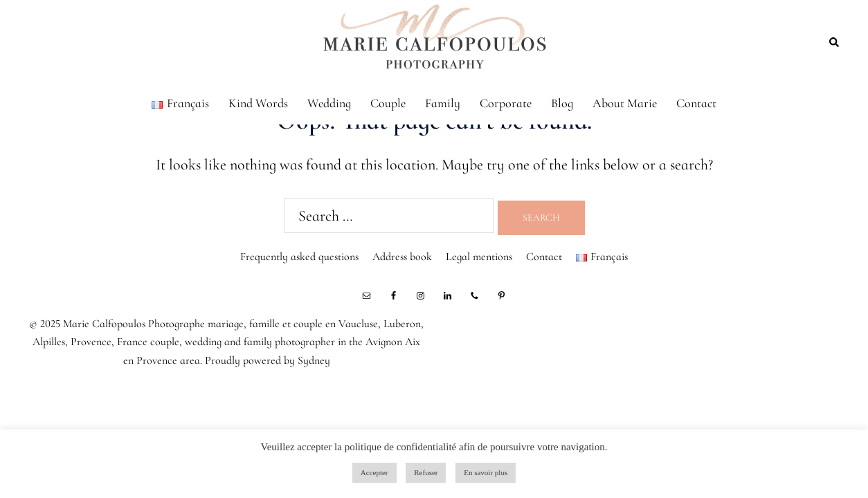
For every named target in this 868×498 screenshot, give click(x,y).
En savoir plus (486, 472)
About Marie (625, 103)
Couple (388, 103)
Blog (562, 103)
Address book (402, 257)
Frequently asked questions (299, 257)
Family (443, 103)
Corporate (506, 103)
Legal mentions (479, 257)
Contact (696, 103)
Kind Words (258, 103)
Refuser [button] (426, 472)
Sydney (314, 360)
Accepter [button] (374, 472)
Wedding (329, 103)
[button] (835, 41)
